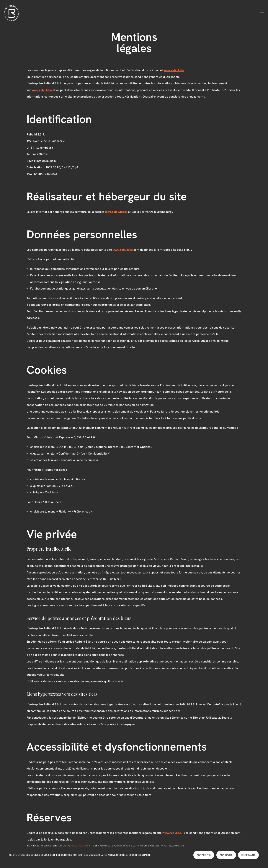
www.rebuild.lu (174, 70)
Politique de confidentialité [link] (134, 855)
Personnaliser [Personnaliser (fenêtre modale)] (249, 855)
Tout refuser (226, 855)
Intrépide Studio (116, 212)
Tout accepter (204, 855)
